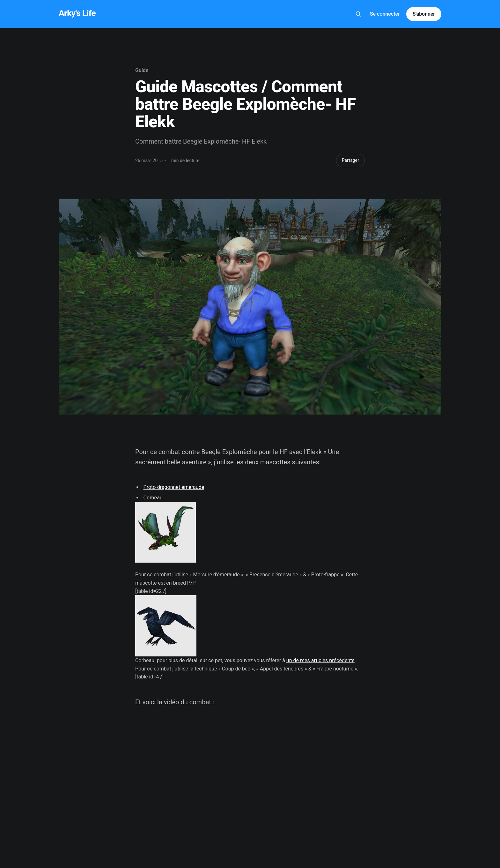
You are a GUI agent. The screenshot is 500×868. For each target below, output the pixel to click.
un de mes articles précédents (320, 660)
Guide (142, 70)
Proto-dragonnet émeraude (174, 487)
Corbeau (153, 498)
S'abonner (424, 14)
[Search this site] (358, 14)
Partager (351, 160)
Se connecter (385, 14)
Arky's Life (77, 13)
